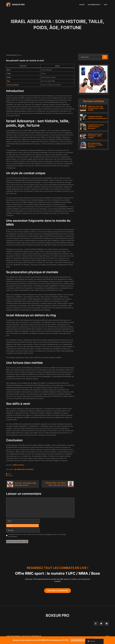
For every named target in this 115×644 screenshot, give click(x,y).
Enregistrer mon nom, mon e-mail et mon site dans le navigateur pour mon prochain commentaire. (37, 535)
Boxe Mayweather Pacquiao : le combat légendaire (95, 145)
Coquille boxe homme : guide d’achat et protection (96, 127)
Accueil (82, 5)
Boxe (10, 474)
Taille (9, 74)
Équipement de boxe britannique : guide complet (95, 136)
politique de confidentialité (32, 636)
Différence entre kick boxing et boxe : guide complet (96, 108)
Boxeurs (11, 476)
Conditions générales (14, 636)
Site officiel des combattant (24, 469)
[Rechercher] (105, 57)
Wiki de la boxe (19, 465)
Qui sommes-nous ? (94, 5)
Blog (106, 5)
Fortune (10, 85)
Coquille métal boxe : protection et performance (97, 117)
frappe (37, 191)
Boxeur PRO (18, 5)
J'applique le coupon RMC (57, 591)
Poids (9, 77)
